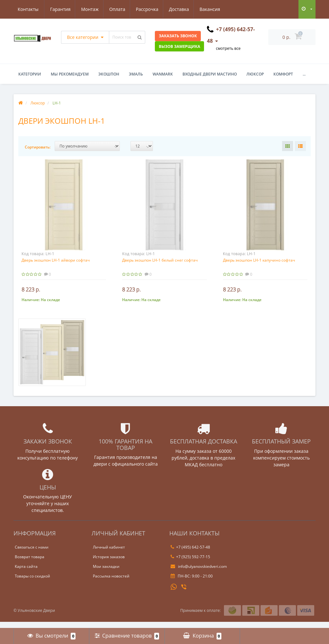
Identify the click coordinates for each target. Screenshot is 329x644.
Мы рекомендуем (70, 74)
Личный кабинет (109, 554)
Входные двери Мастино (210, 74)
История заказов (109, 563)
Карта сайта (26, 573)
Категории (30, 74)
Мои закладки (106, 573)
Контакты (215, 9)
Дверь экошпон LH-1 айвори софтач (56, 260)
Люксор (255, 74)
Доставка (150, 9)
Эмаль (136, 74)
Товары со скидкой (32, 582)
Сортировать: (38, 147)
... (304, 74)
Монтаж (59, 9)
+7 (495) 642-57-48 (190, 554)
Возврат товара (30, 563)
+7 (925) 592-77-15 (190, 563)
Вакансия (182, 9)
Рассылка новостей (111, 582)
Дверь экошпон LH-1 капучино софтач (259, 260)
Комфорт (283, 74)
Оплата (87, 9)
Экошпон (109, 74)
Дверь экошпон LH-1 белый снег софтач (160, 260)
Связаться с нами (32, 554)
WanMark (163, 74)
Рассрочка (118, 9)
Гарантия (28, 9)
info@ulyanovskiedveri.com (199, 573)
